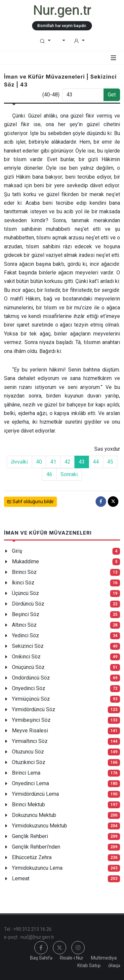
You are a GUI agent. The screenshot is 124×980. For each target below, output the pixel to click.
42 (67, 462)
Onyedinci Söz (29, 688)
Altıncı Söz (24, 625)
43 (82, 462)
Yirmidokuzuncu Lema (37, 868)
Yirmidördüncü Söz (34, 709)
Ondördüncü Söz (31, 678)
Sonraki (69, 474)
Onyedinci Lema (30, 783)
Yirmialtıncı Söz (30, 741)
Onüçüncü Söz (28, 667)
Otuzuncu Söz (28, 752)
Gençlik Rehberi (30, 836)
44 (96, 462)
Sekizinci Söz (28, 646)
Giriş (17, 551)
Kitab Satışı (89, 965)
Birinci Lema (26, 773)
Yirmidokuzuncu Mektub (40, 826)
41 (53, 462)
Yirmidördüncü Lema (35, 794)
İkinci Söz (23, 583)
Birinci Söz (24, 572)
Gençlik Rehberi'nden (36, 847)
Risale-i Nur (72, 958)
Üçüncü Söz (25, 593)
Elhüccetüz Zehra (32, 857)
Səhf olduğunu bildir (30, 502)
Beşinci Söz (26, 614)
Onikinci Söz (26, 657)
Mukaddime (25, 561)
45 (110, 462)
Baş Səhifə (41, 958)
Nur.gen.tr (62, 10)
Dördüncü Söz (28, 604)
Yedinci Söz (25, 635)
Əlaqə (114, 965)
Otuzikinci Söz (29, 762)
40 (39, 462)
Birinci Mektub (28, 805)
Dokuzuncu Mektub (34, 815)
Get (112, 95)
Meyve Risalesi (30, 731)
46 (49, 474)
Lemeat (21, 878)
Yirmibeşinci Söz (31, 720)
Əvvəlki (19, 462)
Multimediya (104, 958)
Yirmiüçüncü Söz (31, 699)
